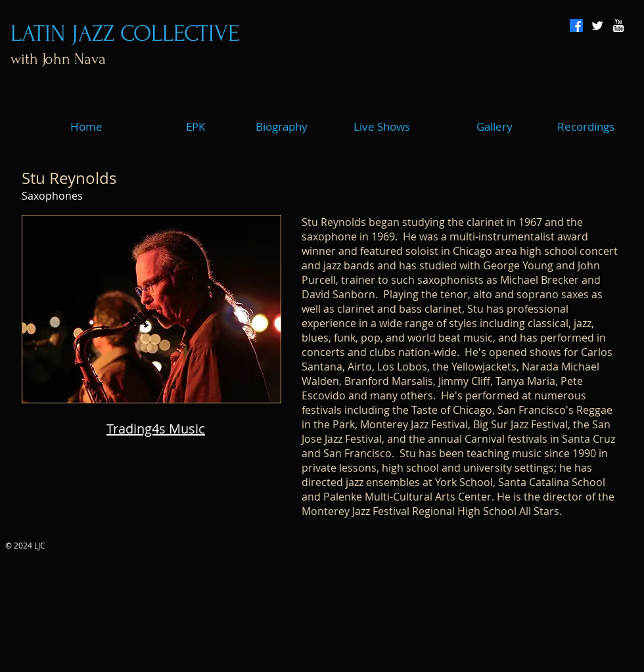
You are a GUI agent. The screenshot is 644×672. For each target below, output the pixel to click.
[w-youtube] (618, 26)
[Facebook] (576, 26)
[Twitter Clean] (597, 26)
